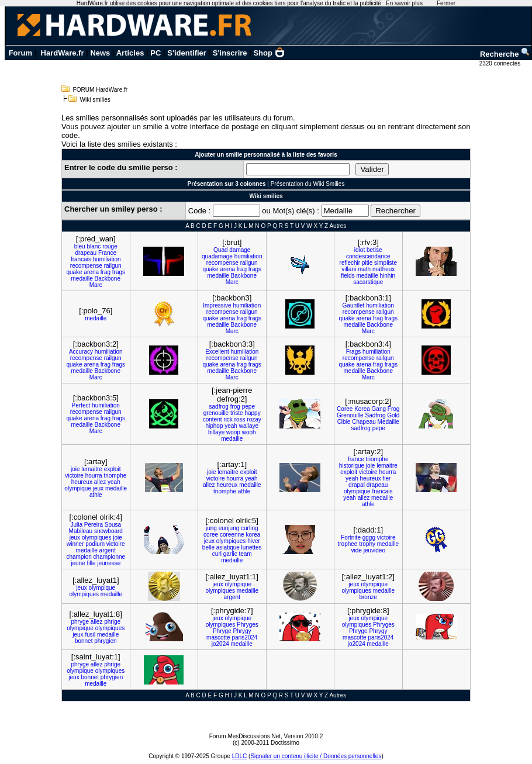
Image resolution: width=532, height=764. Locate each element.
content (213, 419)
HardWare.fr (63, 53)
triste (237, 413)
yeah (231, 426)
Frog (394, 409)
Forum (20, 53)
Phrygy (242, 631)
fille (91, 563)
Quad (220, 250)
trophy (367, 544)
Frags (354, 352)
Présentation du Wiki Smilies (308, 184)
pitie (367, 263)
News (100, 53)
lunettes (252, 547)
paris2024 (244, 637)
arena (91, 272)
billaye (216, 432)
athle (96, 495)
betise (374, 250)
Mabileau (81, 531)
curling (249, 528)
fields (348, 276)
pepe (248, 407)
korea (253, 535)
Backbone (108, 279)
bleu (80, 246)
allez (100, 482)
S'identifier (187, 53)
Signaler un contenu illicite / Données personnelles (316, 756)
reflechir (350, 263)
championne (109, 557)
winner (75, 544)
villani (349, 269)
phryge (80, 622)
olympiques (97, 537)
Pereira (94, 525)
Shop (269, 53)
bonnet (84, 641)
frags (119, 272)
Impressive (217, 305)
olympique (78, 488)
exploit (113, 469)
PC (156, 53)
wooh (249, 432)
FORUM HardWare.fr (101, 90)
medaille (82, 279)
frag (106, 272)
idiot (360, 250)
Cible (344, 422)
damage (240, 250)
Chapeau (364, 422)
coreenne (232, 535)
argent (108, 550)
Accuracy (81, 352)
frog (235, 407)
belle (208, 547)
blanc (94, 246)
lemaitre (92, 469)
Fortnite (351, 537)
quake (74, 272)
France (107, 253)
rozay (254, 419)
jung (211, 528)
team (245, 554)
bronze (368, 597)
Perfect (81, 405)
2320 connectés (501, 63)
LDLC (240, 756)
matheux (384, 269)
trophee (347, 544)
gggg (369, 537)
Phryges (248, 625)
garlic (230, 554)
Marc (96, 285)
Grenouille (350, 415)
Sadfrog (375, 415)
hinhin (387, 276)
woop (233, 432)
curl (217, 554)
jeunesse (109, 563)
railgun (113, 266)
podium (95, 544)
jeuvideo (374, 550)
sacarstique (368, 282)
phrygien (105, 641)
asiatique (228, 547)
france (356, 459)
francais (81, 259)
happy (252, 413)
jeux (98, 488)
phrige (112, 622)
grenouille (216, 413)
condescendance (368, 256)
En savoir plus (404, 3)
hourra (94, 476)
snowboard (108, 531)
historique (352, 466)
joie (75, 469)
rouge (110, 246)
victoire (74, 476)
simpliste (386, 263)
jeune (78, 563)
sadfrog (219, 407)
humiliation (107, 259)
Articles (130, 53)
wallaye (249, 426)
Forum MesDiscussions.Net (245, 736)
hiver (254, 541)
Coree (345, 409)
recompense (86, 266)
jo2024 (220, 644)
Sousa (113, 525)
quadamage (217, 256)
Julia (76, 525)
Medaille (388, 422)
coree (211, 535)
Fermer (446, 3)
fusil (90, 635)
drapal (357, 485)
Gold (393, 415)
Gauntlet (354, 305)
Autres (338, 226)
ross (240, 419)
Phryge (222, 631)
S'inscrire (230, 53)
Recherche (505, 54)
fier (386, 478)
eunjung (229, 528)
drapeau (86, 253)
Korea (362, 409)
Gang (379, 409)
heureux (82, 482)
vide (357, 550)
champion (79, 557)
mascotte (218, 637)
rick (228, 419)
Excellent (217, 352)
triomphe (115, 476)
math (364, 269)
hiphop (214, 426)
